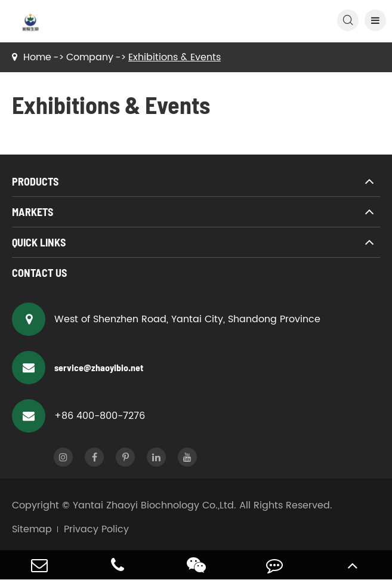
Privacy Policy (96, 529)
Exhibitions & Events (175, 57)
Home (37, 57)
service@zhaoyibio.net (78, 368)
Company (90, 57)
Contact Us (39, 273)
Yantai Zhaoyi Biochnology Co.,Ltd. (155, 505)
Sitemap (32, 529)
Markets (33, 212)
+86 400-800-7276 (78, 416)
